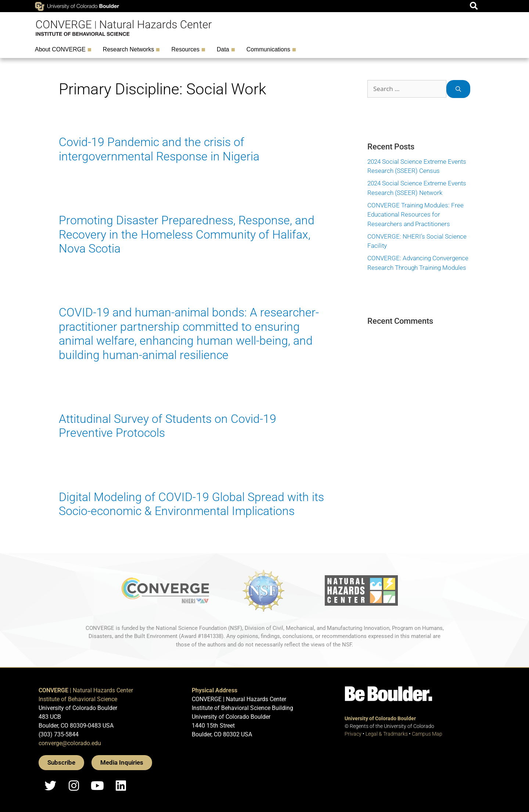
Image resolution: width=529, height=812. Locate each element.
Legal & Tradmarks (387, 734)
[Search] (458, 89)
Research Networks (130, 50)
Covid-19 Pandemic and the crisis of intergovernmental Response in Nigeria (159, 149)
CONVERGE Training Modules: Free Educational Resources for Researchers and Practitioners (415, 215)
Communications (270, 50)
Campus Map (427, 734)
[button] (474, 6)
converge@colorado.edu (70, 743)
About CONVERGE (62, 50)
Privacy (353, 734)
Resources (187, 50)
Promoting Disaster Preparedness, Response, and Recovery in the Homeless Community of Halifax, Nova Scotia (187, 234)
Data (225, 50)
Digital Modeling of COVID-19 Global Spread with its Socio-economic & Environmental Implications (191, 504)
